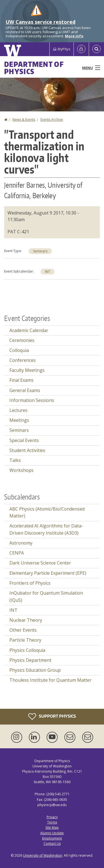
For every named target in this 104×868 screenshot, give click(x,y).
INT (48, 272)
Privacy (52, 817)
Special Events (24, 440)
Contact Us (52, 844)
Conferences (23, 360)
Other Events (23, 630)
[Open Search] (97, 49)
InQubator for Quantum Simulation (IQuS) (46, 597)
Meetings (19, 420)
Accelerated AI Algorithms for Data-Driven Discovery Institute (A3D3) (46, 529)
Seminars (40, 251)
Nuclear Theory (26, 620)
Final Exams (21, 380)
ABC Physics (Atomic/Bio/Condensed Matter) (47, 513)
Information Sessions (32, 400)
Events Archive (52, 120)
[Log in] (81, 49)
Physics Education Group (35, 670)
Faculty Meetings (27, 370)
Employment (52, 838)
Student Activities (27, 450)
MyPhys (62, 49)
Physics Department (30, 660)
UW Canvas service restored (40, 22)
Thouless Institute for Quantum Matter (50, 680)
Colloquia (19, 350)
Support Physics (52, 717)
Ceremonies (22, 340)
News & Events (24, 120)
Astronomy (21, 543)
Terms (52, 822)
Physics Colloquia (27, 650)
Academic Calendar (29, 330)
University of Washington (43, 855)
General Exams (25, 390)
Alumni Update (52, 833)
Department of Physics (34, 68)
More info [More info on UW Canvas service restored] (74, 36)
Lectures (18, 410)
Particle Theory (25, 640)
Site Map (52, 828)
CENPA (17, 553)
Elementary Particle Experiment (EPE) (48, 573)
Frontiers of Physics (30, 583)
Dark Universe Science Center (40, 563)
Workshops (21, 470)
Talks (15, 460)
